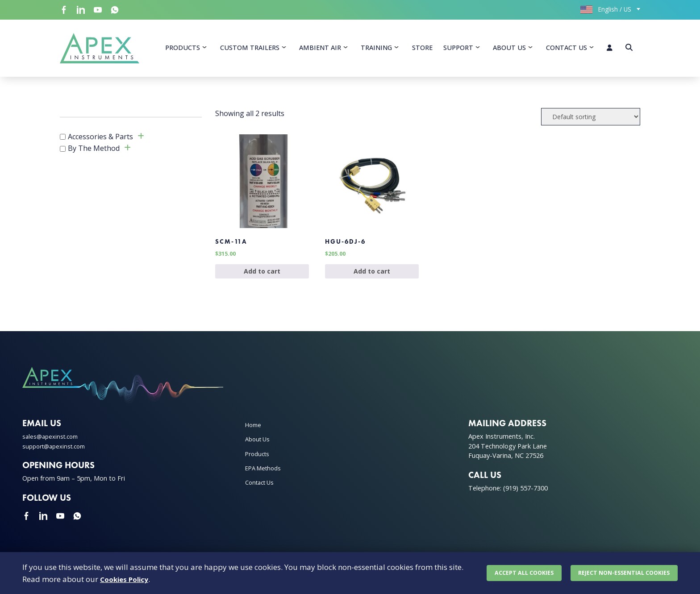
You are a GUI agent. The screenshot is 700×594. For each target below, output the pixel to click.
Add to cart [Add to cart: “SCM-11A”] (262, 281)
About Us (509, 49)
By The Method (94, 152)
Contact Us (567, 49)
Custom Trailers (250, 49)
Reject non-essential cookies (623, 571)
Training (376, 49)
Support (458, 49)
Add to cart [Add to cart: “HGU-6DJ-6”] (372, 281)
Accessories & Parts (100, 140)
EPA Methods (265, 478)
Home (254, 435)
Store (422, 49)
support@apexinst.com (57, 456)
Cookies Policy (127, 577)
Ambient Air (320, 49)
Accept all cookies (521, 571)
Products (183, 49)
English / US (606, 9)
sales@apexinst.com (52, 447)
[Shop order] (591, 120)
